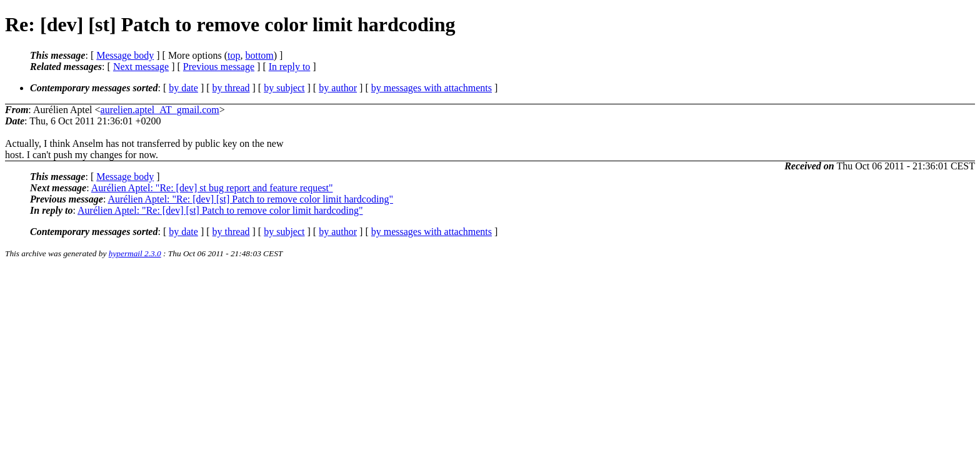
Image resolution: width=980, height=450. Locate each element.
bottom (259, 55)
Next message (141, 67)
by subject (284, 88)
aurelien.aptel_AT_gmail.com (160, 110)
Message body (125, 55)
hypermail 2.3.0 (135, 253)
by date (183, 88)
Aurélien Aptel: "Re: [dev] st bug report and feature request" (212, 188)
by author (338, 88)
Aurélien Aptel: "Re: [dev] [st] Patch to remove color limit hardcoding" (250, 199)
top (234, 55)
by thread (231, 88)
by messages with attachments (432, 88)
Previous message (219, 67)
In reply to (290, 67)
